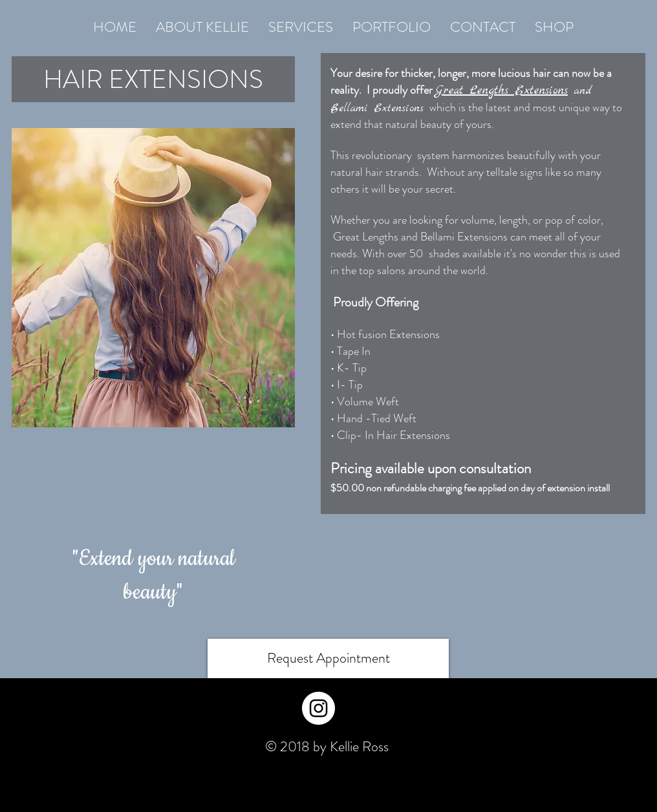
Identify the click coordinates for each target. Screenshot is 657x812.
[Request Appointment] (328, 658)
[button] (301, 27)
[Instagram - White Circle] (318, 708)
